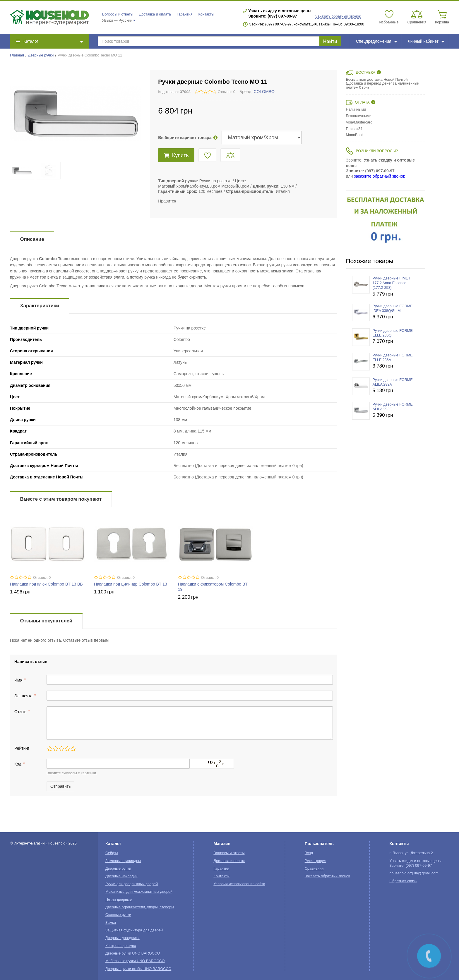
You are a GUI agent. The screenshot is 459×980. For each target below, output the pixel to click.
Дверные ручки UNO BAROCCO (133, 953)
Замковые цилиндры (123, 861)
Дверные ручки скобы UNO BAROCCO (138, 969)
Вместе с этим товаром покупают (61, 499)
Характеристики (40, 306)
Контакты (206, 14)
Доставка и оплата (155, 14)
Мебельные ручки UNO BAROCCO (135, 961)
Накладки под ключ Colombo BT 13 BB (46, 584)
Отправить (60, 786)
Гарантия (185, 14)
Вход (309, 853)
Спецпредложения (377, 41)
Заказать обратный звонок (338, 16)
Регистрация (316, 861)
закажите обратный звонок (379, 176)
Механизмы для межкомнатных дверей (139, 892)
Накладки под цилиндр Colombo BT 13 (131, 584)
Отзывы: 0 (227, 92)
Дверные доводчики (123, 938)
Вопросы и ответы (118, 14)
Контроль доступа (121, 946)
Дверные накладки (121, 876)
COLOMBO (264, 92)
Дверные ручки (41, 55)
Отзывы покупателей (46, 621)
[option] (386, 218)
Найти (330, 41)
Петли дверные (119, 900)
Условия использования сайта (239, 884)
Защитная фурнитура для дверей (134, 930)
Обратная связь (403, 881)
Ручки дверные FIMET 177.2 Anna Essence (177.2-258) (392, 283)
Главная (17, 55)
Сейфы (112, 853)
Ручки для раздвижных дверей (132, 884)
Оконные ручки (118, 915)
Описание (32, 239)
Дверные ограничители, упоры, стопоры (140, 907)
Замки (111, 923)
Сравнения (314, 869)
